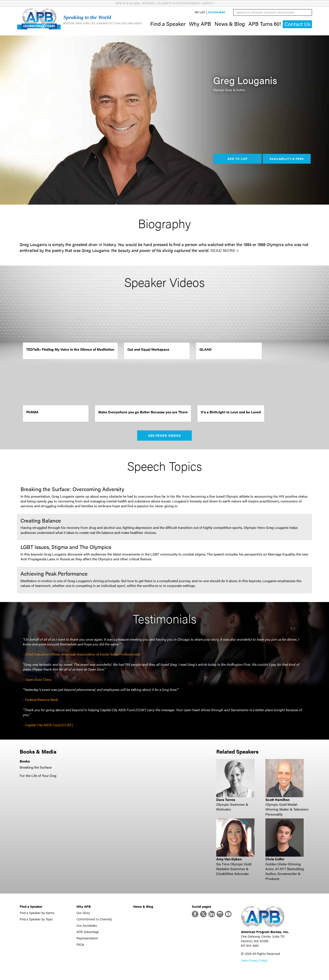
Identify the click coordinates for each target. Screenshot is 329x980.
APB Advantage (88, 932)
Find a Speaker (168, 24)
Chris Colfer (275, 859)
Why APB (200, 24)
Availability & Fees (287, 159)
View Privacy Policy (254, 960)
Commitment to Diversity (94, 919)
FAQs (80, 944)
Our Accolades (87, 925)
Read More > (225, 250)
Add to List (237, 159)
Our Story (83, 913)
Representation (87, 938)
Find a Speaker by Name (37, 913)
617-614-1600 (217, 12)
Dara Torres (226, 800)
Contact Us (297, 24)
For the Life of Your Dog (38, 776)
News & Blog (230, 24)
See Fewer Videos (165, 435)
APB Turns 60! (265, 24)
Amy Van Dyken (229, 859)
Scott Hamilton (277, 800)
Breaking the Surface (36, 767)
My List (200, 12)
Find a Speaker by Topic (36, 919)
